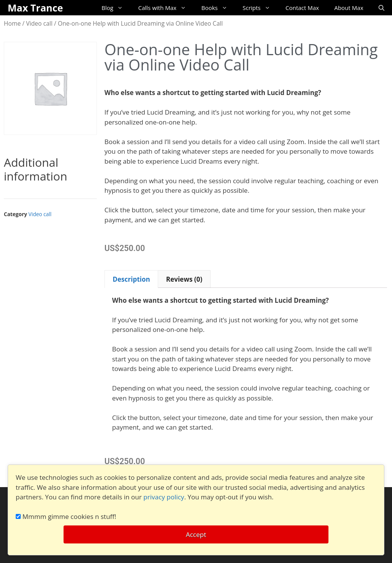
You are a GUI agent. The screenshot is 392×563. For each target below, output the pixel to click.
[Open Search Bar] (381, 8)
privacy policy (164, 497)
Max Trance (35, 8)
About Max (349, 8)
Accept (196, 534)
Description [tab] (131, 279)
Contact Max (302, 8)
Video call (39, 23)
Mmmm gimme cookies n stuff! (66, 516)
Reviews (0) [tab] (184, 279)
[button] (185, 243)
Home (12, 23)
